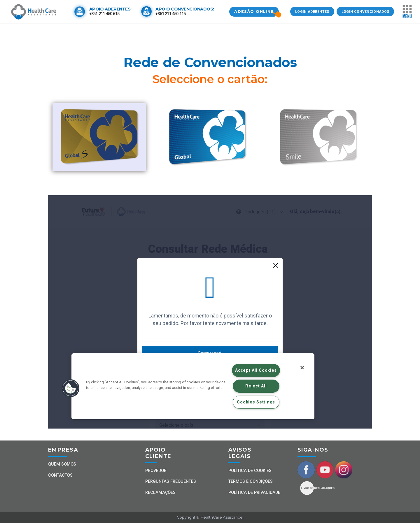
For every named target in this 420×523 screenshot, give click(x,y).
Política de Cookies (250, 471)
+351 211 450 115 (170, 14)
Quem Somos (62, 464)
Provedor (156, 471)
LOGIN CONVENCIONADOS (365, 12)
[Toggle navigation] (407, 12)
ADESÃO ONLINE (254, 12)
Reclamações (160, 493)
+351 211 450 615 (104, 14)
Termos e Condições (251, 481)
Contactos (60, 475)
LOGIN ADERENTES (312, 12)
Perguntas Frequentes (171, 481)
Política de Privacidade (254, 493)
